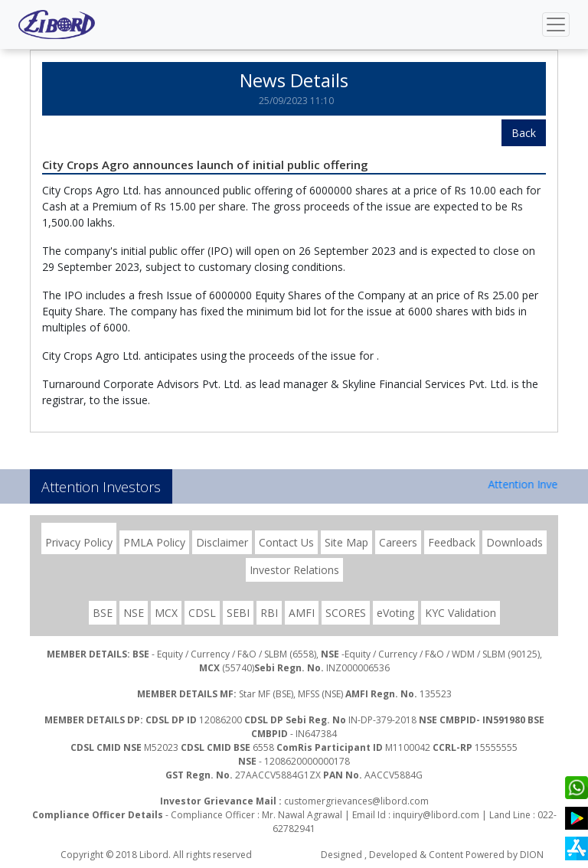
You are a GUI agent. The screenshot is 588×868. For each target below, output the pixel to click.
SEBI (238, 613)
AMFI (302, 613)
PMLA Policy (154, 542)
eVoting (395, 613)
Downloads (514, 542)
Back (524, 133)
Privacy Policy (79, 542)
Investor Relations (294, 570)
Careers (398, 542)
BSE (103, 613)
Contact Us (286, 542)
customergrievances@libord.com (356, 801)
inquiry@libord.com (436, 815)
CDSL (202, 613)
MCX (166, 613)
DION (532, 855)
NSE (134, 613)
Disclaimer (222, 542)
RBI (269, 613)
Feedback (452, 542)
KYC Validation (461, 613)
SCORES (346, 613)
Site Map (346, 542)
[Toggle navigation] (556, 24)
